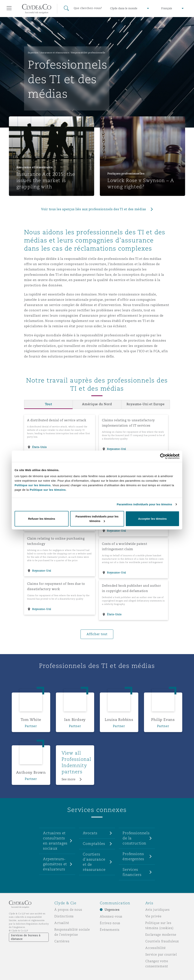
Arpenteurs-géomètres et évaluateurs (55, 864)
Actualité (62, 923)
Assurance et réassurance (55, 53)
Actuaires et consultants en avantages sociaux (55, 841)
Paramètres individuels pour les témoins (144, 504)
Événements (110, 930)
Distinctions (64, 916)
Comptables (94, 844)
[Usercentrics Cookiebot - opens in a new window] (163, 456)
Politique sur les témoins (48, 490)
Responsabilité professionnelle (88, 53)
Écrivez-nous (110, 923)
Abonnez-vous (111, 916)
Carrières (62, 941)
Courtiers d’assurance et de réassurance (94, 862)
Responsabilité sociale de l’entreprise (72, 932)
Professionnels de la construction (136, 838)
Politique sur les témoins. (33, 485)
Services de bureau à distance (26, 937)
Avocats (90, 833)
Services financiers (132, 872)
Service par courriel (161, 954)
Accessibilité (156, 948)
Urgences (112, 910)
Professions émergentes (133, 856)
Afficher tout (97, 634)
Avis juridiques (158, 910)
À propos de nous (68, 910)
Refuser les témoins (42, 518)
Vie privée (153, 916)
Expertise (33, 53)
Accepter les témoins (152, 518)
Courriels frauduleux (162, 941)
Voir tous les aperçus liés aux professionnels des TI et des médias (94, 209)
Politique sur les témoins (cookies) (159, 925)
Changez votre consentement (157, 964)
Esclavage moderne (161, 935)
